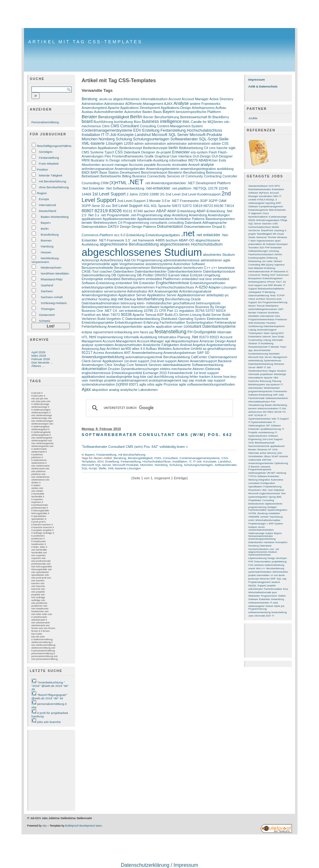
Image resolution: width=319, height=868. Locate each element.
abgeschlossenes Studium (142, 252)
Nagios (272, 371)
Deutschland (48, 211)
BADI (86, 172)
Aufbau (221, 108)
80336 (126, 315)
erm (136, 332)
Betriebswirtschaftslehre (271, 289)
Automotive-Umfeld (187, 349)
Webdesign (280, 374)
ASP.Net (267, 460)
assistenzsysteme (159, 264)
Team (283, 347)
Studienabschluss (258, 371)
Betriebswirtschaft (194, 117)
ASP (160, 315)
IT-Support (283, 419)
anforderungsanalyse (98, 169)
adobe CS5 (220, 143)
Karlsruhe (254, 381)
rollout (252, 299)
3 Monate (154, 201)
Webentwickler (272, 388)
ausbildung (225, 169)
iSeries (278, 254)
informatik (129, 160)
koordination (266, 196)
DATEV (113, 227)
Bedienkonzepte (155, 148)
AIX (151, 291)
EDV (137, 130)
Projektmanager (257, 524)
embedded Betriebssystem (124, 279)
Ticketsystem (255, 333)
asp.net (117, 299)
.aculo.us (105, 99)
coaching (279, 230)
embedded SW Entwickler (135, 283)
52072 (187, 206)
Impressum (257, 80)
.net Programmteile (114, 215)
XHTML (252, 513)
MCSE (278, 412)
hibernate (224, 332)
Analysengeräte (167, 291)
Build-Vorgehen (109, 319)
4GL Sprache (161, 206)
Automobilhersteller (109, 112)
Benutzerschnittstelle (98, 268)
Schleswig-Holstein (54, 303)
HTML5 (261, 200)
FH (190, 332)
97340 (138, 211)
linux (286, 589)
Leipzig (252, 330)
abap (167, 215)
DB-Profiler (145, 275)
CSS (119, 152)
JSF (268, 426)
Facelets (271, 323)
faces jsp (147, 332)
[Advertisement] (159, 14)
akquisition (100, 390)
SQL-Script (208, 139)
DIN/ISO (161, 275)
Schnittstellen (256, 456)
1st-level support (137, 361)
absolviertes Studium (219, 255)
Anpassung (90, 349)
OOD (251, 443)
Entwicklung (135, 235)
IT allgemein (255, 213)
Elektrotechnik (218, 319)
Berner (148, 117)
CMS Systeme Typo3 (98, 152)
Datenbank (132, 152)
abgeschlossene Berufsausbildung (129, 244)
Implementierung (110, 337)
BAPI (95, 172)
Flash (213, 152)
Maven (252, 306)
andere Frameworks (205, 104)
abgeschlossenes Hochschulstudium (191, 244)
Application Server (132, 295)
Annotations (114, 353)
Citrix (106, 126)
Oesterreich (47, 315)
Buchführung (103, 122)
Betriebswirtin (111, 176)
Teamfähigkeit (264, 234)
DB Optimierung (124, 275)
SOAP (275, 456)
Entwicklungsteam (129, 322)
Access (99, 353)
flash (253, 241)
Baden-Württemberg (55, 217)
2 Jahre (132, 194)
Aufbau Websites (159, 349)
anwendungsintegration (198, 169)
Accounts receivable (172, 165)
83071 (133, 384)
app (250, 350)
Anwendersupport (203, 361)
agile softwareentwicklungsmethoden (207, 384)
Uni (264, 261)
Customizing (255, 340)
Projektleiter (255, 500)
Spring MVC (277, 333)
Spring (272, 497)
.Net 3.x (93, 215)
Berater (89, 117)
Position (43, 169)
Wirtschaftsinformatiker (268, 520)
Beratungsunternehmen (132, 268)
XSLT (279, 282)
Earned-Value (179, 275)
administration (155, 143)
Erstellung (151, 130)
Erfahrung (151, 322)
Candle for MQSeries (207, 122)
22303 (144, 194)
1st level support (206, 373)
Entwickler (181, 152)
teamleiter (274, 354)
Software (253, 599)
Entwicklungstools (258, 210)
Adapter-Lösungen (223, 287)
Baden (147, 112)
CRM (105, 183)
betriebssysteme (257, 282)
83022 (214, 337)
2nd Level (173, 194)
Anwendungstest (94, 108)
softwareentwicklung (259, 612)
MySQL (252, 586)
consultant (192, 326)
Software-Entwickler (268, 476)
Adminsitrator (137, 291)
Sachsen (47, 291)
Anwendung (198, 215)
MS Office (268, 412)
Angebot (199, 345)
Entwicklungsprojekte (98, 322)
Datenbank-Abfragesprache (206, 223)
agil (167, 341)
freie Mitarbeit (256, 268)
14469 (86, 194)
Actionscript (90, 260)
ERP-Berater (275, 285)
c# (183, 176)
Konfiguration (268, 483)
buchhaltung (123, 122)
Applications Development (140, 108)
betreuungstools (208, 303)
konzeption (281, 542)
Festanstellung (49, 158)
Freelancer (281, 319)
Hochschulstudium (258, 549)
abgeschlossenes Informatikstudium (140, 99)
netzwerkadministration (261, 530)
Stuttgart (272, 507)
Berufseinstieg (194, 172)
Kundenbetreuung (258, 354)
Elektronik (213, 369)
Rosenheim (255, 490)
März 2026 (39, 356)
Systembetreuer (273, 361)
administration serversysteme (104, 291)
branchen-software (145, 307)
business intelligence (162, 122)
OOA (275, 450)
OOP (273, 275)
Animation (89, 148)
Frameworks (280, 391)
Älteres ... (38, 366)
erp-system (199, 152)
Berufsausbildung (176, 357)
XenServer (254, 230)
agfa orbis (147, 384)
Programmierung (257, 609)
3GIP (204, 201)
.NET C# (111, 311)
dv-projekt (164, 152)
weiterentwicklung (274, 565)
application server (169, 326)
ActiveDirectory (112, 260)
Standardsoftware (258, 186)
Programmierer (269, 596)
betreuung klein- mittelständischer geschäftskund (158, 303)
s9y (45, 826)
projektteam (267, 374)
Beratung (90, 99)
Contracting (212, 176)
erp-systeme (273, 385)
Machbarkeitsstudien (260, 189)
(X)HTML (118, 183)
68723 (208, 206)
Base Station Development (120, 172)
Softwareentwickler (259, 603)
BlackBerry (221, 117)
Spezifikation (255, 487)
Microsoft (253, 493)
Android (186, 345)
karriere (252, 408)
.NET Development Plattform (209, 183)
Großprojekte (205, 332)
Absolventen (91, 165)
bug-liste (140, 377)
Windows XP (264, 450)
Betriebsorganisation (167, 268)
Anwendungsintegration (100, 295)
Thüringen (48, 309)
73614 (229, 206)
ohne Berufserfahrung (54, 187)
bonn (126, 307)
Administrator (114, 104)
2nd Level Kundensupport (201, 194)
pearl (278, 241)
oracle (252, 568)
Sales (267, 333)
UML (264, 490)
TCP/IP (281, 296)
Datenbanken (124, 271)
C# (206, 148)
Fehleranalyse (225, 322)
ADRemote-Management (144, 104)
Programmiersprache (260, 469)
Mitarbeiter (254, 596)
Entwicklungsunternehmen (134, 287)
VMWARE (254, 517)
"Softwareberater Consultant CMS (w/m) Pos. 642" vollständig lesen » (135, 447)
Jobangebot (255, 292)
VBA (276, 378)
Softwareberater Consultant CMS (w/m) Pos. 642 (157, 435)
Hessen (46, 252)
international (267, 316)
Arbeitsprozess (203, 108)
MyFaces (264, 193)
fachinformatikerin (258, 217)
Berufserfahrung (167, 117)
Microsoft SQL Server (170, 135)
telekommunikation (268, 408)
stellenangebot (256, 606)
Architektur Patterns (190, 219)
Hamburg (47, 246)
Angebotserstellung (221, 345)
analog (114, 390)
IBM (263, 265)
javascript (254, 579)
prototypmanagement (165, 380)
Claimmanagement (223, 357)
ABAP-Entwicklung (211, 211)
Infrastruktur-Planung (174, 337)
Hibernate (254, 453)
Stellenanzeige (256, 533)
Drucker (114, 369)
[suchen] (159, 408)
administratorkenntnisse (181, 260)
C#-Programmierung (133, 223)
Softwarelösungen (258, 251)
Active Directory (221, 99)
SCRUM (259, 415)
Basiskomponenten (220, 219)
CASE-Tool (90, 271)
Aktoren (183, 361)
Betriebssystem (105, 223)
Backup (130, 299)
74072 (115, 315)
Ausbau (87, 112)
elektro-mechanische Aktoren (182, 369)
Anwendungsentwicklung (103, 357)
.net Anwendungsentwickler (165, 183)
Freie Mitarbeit (49, 164)
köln (274, 419)
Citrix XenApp (115, 365)
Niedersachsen (51, 267)
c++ (263, 568)
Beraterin (175, 172)
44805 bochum (167, 240)
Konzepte (126, 135)
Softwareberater (184, 139)
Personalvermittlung (45, 122)
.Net (195, 337)
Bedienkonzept (131, 148)
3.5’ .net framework (140, 240)
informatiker (178, 160)
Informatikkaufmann (259, 402)
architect (261, 299)
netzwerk (265, 467)
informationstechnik (259, 272)
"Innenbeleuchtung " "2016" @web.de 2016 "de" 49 (50, 686)
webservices (255, 412)
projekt (252, 575)
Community (194, 176)
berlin (173, 148)
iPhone (271, 282)
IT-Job (111, 135)
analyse (207, 165)
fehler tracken (200, 377)
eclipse (87, 332)
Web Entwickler (277, 210)
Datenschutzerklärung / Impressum (159, 865)
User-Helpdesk (276, 490)
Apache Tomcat (144, 315)
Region (42, 193)
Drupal (217, 227)
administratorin (199, 143)
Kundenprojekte (257, 258)
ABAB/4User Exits (212, 160)
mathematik (255, 460)
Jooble (253, 118)
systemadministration (260, 572)
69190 (219, 206)
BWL (186, 122)
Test (283, 493)
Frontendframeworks (128, 156)
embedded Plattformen (163, 279)
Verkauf (278, 261)
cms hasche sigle (223, 148)
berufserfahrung (150, 299)
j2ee (280, 453)
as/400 (126, 349)
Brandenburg (50, 235)
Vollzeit (269, 606)
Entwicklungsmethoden (208, 283)
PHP (251, 562)
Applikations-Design (176, 108)
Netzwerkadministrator (261, 536)
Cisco (266, 213)
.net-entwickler (158, 188)
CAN (275, 224)
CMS (115, 126)
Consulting (148, 126)
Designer (148, 152)
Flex (108, 156)
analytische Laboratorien (139, 390)
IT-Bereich (254, 467)
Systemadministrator (259, 555)
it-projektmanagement (271, 206)
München (90, 139)
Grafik (149, 156)
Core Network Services (144, 365)
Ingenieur (280, 265)
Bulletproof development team (83, 826)
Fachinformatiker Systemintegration (187, 322)
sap (185, 380)
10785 (148, 311)
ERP (273, 579)
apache (149, 326)
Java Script (278, 337)
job (283, 606)
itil (264, 244)
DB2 (276, 196)
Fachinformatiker (273, 589)
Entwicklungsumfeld (127, 373)
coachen (106, 271)
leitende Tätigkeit (51, 175)
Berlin (45, 229)
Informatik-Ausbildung (140, 337)
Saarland (47, 285)
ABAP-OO (187, 240)
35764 (200, 311)
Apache (114, 108)
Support (262, 586)
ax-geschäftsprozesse (219, 349)
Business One (92, 311)
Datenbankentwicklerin (185, 271)
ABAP (161, 211)
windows (259, 565)
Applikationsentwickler (119, 219)
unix (272, 549)
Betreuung (214, 172)
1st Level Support (109, 194)
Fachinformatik (256, 398)
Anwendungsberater (130, 169)
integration (264, 480)
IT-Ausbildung (266, 343)
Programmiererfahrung (275, 302)
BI (210, 117)
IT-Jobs (274, 603)
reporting (270, 203)
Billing (127, 176)
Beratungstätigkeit (114, 117)
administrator (177, 143)
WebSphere (272, 306)
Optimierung (281, 463)
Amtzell (194, 165)
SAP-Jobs (278, 395)
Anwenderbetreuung (147, 353)
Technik (272, 237)
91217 (87, 353)
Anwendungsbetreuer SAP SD (186, 353)
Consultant (130, 126)
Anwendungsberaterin (163, 169)
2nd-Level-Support (131, 201)
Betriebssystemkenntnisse (102, 307)
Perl (273, 402)
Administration (93, 104)
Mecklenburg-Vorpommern (45, 260)
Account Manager (195, 99)
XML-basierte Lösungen (102, 143)
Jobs (251, 616)
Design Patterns (144, 227)
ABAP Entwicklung (181, 211)
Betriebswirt (91, 176)
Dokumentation (170, 227)
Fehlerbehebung (94, 326)
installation (274, 513)
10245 (223, 188)
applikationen (92, 219)
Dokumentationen (198, 227)
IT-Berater (274, 347)
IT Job (267, 367)
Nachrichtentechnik (259, 446)
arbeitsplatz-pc (217, 295)
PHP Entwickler (273, 248)
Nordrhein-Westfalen (55, 273)
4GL (146, 206)
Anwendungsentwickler (125, 326)
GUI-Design (202, 156)
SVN (271, 186)
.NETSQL (200, 188)
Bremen (46, 240)
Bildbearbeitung (191, 148)
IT (103, 135)
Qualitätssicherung (271, 429)
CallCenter (199, 357)
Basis (157, 112)
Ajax (86, 389)
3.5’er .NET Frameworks (180, 201)
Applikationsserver (191, 295)
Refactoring (255, 261)
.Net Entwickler (93, 188)
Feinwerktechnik (180, 373)
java (275, 592)
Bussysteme (255, 278)
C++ (207, 268)
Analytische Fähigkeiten (161, 345)
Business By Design (211, 307)
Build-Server (212, 315)
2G (162, 194)
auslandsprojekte (119, 377)
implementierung (257, 558)
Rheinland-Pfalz (52, 279)
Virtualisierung (256, 405)
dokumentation (94, 369)
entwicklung (123, 332)
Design (125, 227)
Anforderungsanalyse (195, 291)
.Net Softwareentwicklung (125, 188)
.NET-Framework (111, 240)
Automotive (133, 112)
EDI (262, 248)
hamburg (281, 473)
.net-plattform (181, 188)
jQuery (270, 265)
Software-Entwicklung (260, 395)
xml (276, 575)
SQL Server (255, 224)
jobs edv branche (49, 722)
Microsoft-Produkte (206, 135)
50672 (177, 206)
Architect (113, 349)
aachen (150, 211)
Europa (44, 199)
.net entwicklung (130, 311)
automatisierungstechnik (144, 357)
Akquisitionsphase (185, 341)
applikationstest (93, 377)
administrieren (211, 260)
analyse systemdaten (98, 345)
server (261, 527)
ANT (127, 353)
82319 (101, 211)
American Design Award (218, 341)
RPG (277, 186)
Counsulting (91, 183)
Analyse (181, 103)
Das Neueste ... (42, 362)
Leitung (267, 340)
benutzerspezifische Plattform (199, 112)
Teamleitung (276, 517)
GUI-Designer (222, 156)
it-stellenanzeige (278, 217)
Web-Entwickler (257, 323)
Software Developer (277, 244)
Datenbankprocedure (219, 271)
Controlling (254, 265)
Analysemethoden (128, 345)
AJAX (168, 104)
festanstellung (170, 332)
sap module (197, 380)
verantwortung (266, 432)
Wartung (253, 480)
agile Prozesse (167, 384)
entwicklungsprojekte (98, 287)
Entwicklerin (255, 337)
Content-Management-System (180, 126)
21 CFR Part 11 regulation (174, 311)
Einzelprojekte (92, 279)
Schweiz (45, 321)
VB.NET (271, 473)
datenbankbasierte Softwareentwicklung (193, 365)
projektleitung (279, 562)
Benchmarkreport (154, 172)
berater (87, 223)
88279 (193, 160)
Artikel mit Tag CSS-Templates (85, 42)
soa (265, 285)
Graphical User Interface (173, 156)
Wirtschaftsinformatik (260, 592)
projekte (110, 380)
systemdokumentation (98, 384)
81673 (204, 337)
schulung (274, 251)
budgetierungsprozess (177, 307)
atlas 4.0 (139, 349)
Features (262, 313)
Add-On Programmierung (143, 260)
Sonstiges (46, 152)
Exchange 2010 (155, 373)
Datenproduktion (94, 227)
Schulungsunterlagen (151, 139)
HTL (85, 337)
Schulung (124, 139)
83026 (115, 211)
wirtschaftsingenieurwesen (263, 309)
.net (188, 233)
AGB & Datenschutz (263, 86)
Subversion (283, 275)
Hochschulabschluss (204, 130)
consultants (159, 223)
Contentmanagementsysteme (107, 130)
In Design (113, 160)
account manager (115, 165)
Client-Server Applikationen (102, 361)
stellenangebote (257, 473)
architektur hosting (96, 299)
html (93, 337)
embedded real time (197, 279)
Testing (265, 275)
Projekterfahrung (272, 487)
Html (86, 160)
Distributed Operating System (183, 319)
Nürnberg (107, 139)
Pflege (284, 220)
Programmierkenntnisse (261, 319)
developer (281, 558)
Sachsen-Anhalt (52, 297)
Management (280, 357)
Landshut (143, 135)
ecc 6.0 (120, 235)
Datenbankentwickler (150, 271)
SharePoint (267, 230)
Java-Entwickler (262, 350)
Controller (230, 176)
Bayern (46, 223)
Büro (137, 122)
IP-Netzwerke (278, 272)
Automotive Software (189, 264)
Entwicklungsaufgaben (163, 235)
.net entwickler (208, 235)
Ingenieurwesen (265, 241)
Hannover (261, 237)
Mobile (275, 227)
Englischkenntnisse (172, 283)
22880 (154, 194)
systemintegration (258, 497)
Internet (267, 337)
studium (276, 582)
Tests (273, 296)
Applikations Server (162, 295)
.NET (136, 182)
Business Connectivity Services (156, 176)
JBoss (267, 456)
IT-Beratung (268, 292)
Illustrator (98, 160)
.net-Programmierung (146, 215)
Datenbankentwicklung (143, 319)
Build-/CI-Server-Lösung (183, 315)
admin (139, 143)
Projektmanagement (259, 582)
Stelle (224, 139)
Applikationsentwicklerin (155, 219)
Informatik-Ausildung (153, 160)
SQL (279, 579)
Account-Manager (150, 341)
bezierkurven (193, 268)
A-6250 (201, 287)
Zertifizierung (255, 326)
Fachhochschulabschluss (175, 287)
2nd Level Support (272, 439)
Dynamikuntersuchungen (140, 369)
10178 (213, 188)
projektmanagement (133, 380)
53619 (198, 206)
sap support (217, 380)
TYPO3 (252, 476)
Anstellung (180, 215)
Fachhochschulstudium (261, 254)
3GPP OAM (217, 201)
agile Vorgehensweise (128, 264)
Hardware (269, 542)
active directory (268, 453)
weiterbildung (256, 361)
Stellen (282, 596)
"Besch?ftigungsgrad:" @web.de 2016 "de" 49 (50, 697)
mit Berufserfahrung (52, 181)
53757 (210, 311)
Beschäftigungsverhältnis (54, 146)
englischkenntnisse (96, 373)
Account (175, 99)
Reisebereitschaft (258, 347)
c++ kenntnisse (223, 268)
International (48, 205)
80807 (88, 211)
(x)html (122, 384)
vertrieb (264, 517)
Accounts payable (142, 165)
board (87, 122)
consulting (176, 223)
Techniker (254, 248)
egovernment (103, 332)
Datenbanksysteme (219, 326)
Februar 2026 (41, 359)
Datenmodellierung (96, 275)
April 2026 (38, 352)
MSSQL (270, 200)
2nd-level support (163, 361)
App (103, 349)
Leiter (269, 261)
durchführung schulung (171, 377)
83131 (128, 211)
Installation (91, 135)
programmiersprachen (260, 391)
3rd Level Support (127, 206)
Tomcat (261, 306)
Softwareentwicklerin (277, 398)
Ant (260, 302)
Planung (276, 381)
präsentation (255, 244)
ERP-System (276, 524)
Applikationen (108, 148)
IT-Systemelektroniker (260, 422)
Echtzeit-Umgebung (205, 275)
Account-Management (119, 341)
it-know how (220, 377)
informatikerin (256, 378)
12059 (129, 143)
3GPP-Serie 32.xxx (96, 206)
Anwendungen (219, 215)
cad (150, 377)
